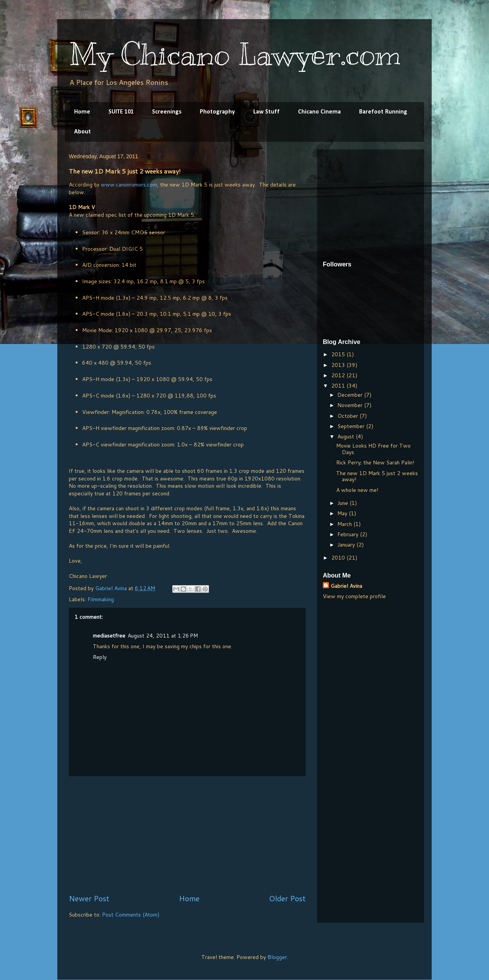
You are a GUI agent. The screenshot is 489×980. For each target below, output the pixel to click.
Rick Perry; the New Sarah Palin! (375, 462)
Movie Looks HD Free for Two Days (373, 449)
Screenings (167, 112)
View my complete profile (354, 596)
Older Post (287, 898)
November (351, 405)
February (349, 534)
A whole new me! (357, 490)
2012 (339, 375)
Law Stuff (266, 112)
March (345, 524)
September (352, 426)
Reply (100, 657)
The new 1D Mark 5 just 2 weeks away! (377, 476)
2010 (339, 558)
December (351, 395)
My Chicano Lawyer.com (235, 54)
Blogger (277, 957)
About (83, 132)
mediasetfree (109, 636)
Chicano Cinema (319, 112)
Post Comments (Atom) (131, 915)
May (343, 513)
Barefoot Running (383, 112)
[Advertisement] (187, 835)
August (347, 436)
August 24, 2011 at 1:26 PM (163, 636)
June (343, 503)
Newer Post (89, 898)
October (348, 416)
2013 (339, 365)
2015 (339, 354)
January (347, 545)
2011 (339, 386)
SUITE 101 (121, 112)
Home (82, 112)
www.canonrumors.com (129, 185)
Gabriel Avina (346, 586)
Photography (217, 112)
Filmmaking (101, 599)
